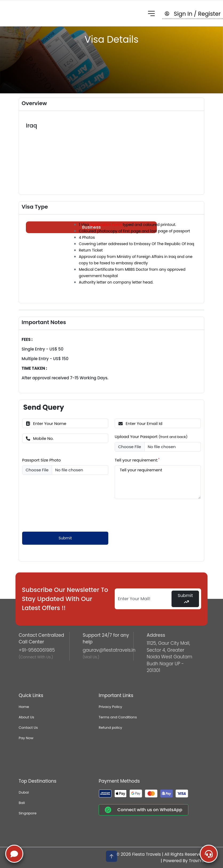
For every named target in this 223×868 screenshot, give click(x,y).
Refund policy (110, 728)
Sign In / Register (193, 14)
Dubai (24, 792)
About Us (26, 717)
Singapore (28, 813)
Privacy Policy (110, 707)
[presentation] (63, 515)
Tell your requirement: (137, 460)
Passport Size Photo (41, 460)
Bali (22, 803)
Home (24, 707)
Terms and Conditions (118, 717)
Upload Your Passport (151, 437)
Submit (65, 538)
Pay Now (26, 738)
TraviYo (197, 861)
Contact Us (28, 728)
